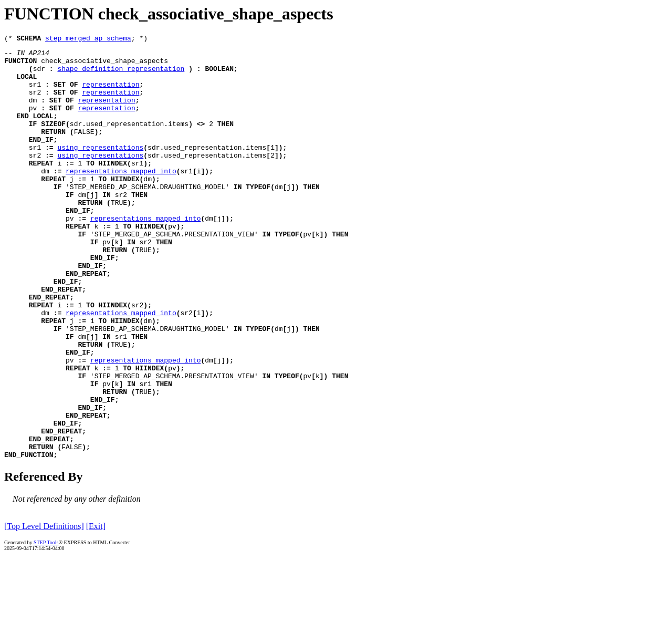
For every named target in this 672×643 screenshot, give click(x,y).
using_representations (100, 169)
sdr (39, 75)
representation (111, 94)
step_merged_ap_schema (88, 39)
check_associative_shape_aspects (104, 65)
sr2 (35, 103)
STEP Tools (46, 626)
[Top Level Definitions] (44, 610)
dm (33, 112)
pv (33, 122)
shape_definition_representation (121, 75)
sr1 (35, 94)
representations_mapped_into (121, 198)
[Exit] (96, 610)
